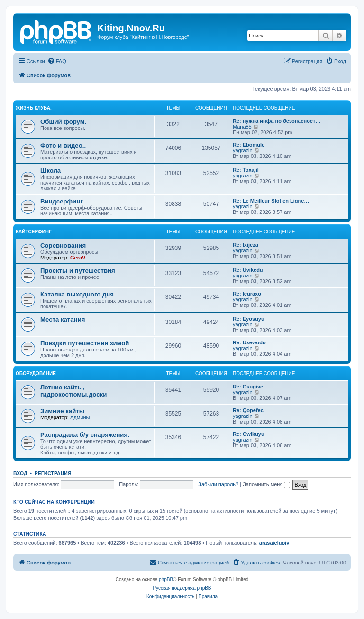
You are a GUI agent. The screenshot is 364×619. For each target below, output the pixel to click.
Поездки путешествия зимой (85, 343)
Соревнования (63, 245)
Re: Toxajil (246, 170)
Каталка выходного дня (77, 294)
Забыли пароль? (218, 484)
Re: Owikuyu (249, 434)
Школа (50, 171)
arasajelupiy (274, 543)
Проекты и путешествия (78, 271)
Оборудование (36, 374)
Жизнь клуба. (34, 108)
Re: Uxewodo (249, 342)
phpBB (166, 579)
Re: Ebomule (249, 145)
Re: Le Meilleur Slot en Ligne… (271, 201)
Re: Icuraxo (247, 294)
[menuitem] (57, 61)
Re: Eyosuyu (249, 319)
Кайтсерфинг (34, 232)
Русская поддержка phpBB (182, 588)
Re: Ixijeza (246, 245)
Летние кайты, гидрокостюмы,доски (73, 391)
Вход (20, 473)
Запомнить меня (266, 484)
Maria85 (242, 127)
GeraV (78, 258)
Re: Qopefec (248, 410)
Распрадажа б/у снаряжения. (85, 435)
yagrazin (243, 150)
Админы (80, 417)
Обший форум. (63, 122)
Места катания (63, 319)
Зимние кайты (62, 411)
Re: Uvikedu (248, 270)
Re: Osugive (248, 387)
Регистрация (53, 473)
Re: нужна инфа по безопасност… (277, 121)
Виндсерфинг (62, 201)
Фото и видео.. (63, 145)
